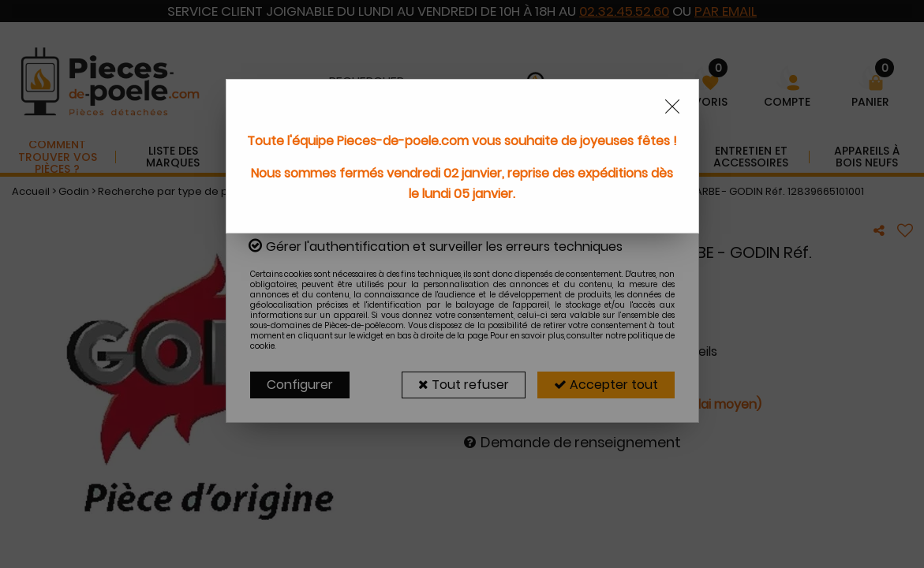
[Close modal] (672, 106)
